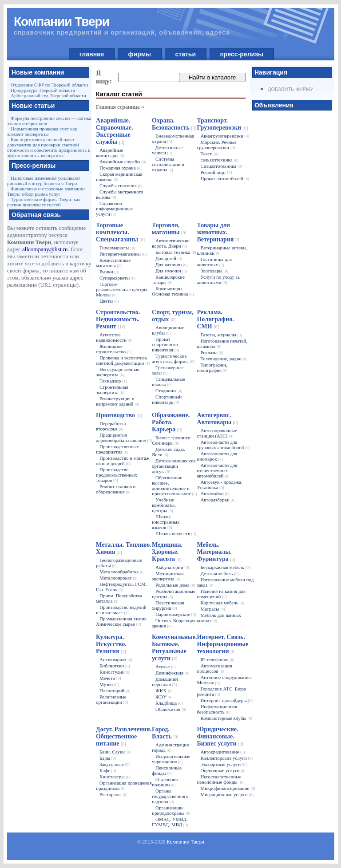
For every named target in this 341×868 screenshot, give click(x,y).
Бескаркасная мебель (225, 567)
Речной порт (216, 172)
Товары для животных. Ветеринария (218, 232)
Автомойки (215, 493)
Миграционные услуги (227, 794)
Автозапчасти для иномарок (217, 456)
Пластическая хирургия (168, 605)
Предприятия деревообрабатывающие (124, 438)
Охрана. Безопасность (174, 124)
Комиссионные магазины (113, 263)
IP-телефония (217, 659)
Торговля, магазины (169, 229)
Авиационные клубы (168, 330)
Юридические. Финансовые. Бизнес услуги (220, 736)
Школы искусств (176, 533)
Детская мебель (219, 573)
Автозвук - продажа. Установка (219, 485)
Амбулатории (172, 567)
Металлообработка (122, 572)
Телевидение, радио (224, 359)
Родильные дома (175, 585)
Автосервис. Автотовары (217, 419)
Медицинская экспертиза (168, 576)
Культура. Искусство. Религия (111, 644)
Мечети (110, 678)
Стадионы (169, 391)
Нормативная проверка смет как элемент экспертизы (42, 131)
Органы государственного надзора (170, 796)
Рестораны (113, 794)
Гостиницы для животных (214, 262)
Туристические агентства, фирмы (173, 359)
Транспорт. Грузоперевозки (222, 124)
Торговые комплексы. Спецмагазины (120, 232)
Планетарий (115, 690)
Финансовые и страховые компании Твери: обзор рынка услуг (46, 191)
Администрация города (170, 747)
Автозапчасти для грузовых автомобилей (223, 445)
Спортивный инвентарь (167, 399)
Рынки (109, 272)
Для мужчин (171, 271)
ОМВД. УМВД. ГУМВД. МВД (170, 822)
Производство (119, 415)
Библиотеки (115, 666)
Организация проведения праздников (124, 785)
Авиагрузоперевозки (225, 136)
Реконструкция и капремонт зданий (118, 401)
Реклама (212, 352)
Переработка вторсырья (111, 426)
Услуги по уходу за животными (218, 280)
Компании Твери (186, 842)
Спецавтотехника (221, 166)
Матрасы (212, 609)
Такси (209, 154)
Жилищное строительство (114, 349)
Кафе (108, 770)
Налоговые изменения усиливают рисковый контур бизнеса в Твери (44, 181)
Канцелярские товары (168, 280)
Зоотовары (214, 271)
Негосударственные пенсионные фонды (220, 779)
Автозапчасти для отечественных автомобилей (217, 470)
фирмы (140, 54)
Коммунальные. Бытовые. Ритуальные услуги (174, 648)
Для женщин (172, 264)
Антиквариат (116, 659)
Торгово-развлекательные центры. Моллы (122, 289)
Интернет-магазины (123, 254)
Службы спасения (121, 185)
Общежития (171, 709)
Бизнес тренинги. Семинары (172, 440)
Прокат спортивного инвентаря (165, 344)
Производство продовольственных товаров (117, 475)
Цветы (109, 301)
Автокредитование (222, 752)
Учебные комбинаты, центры (164, 505)
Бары (108, 758)
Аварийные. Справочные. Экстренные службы (115, 131)
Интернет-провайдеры (226, 700)
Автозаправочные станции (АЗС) (217, 433)
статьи (186, 54)
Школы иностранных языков (166, 522)
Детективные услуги (167, 150)
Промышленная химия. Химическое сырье (122, 621)
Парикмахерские (176, 614)
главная (92, 54)
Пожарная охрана (121, 168)
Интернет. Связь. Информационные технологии (222, 644)
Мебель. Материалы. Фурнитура (216, 552)
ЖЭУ (164, 697)
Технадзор (113, 381)
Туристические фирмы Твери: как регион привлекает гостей (44, 202)
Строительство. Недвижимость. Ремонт (118, 319)
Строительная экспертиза (112, 390)
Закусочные (115, 764)
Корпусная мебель (222, 603)
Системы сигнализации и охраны (168, 164)
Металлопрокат (119, 578)
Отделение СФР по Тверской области (49, 85)
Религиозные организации (112, 699)
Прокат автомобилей (224, 178)
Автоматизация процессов (214, 668)
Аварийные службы (123, 162)
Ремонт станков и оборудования (116, 489)
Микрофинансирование (228, 788)
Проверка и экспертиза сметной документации (123, 360)
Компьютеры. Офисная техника (173, 291)
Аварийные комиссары (110, 153)
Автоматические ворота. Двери (171, 243)
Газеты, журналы (221, 335)
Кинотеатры (115, 777)
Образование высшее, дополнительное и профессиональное (174, 485)
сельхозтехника (219, 160)
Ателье (166, 667)
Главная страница (118, 107)
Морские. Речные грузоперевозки (216, 145)
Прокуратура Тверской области (43, 90)
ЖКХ (164, 690)
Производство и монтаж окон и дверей (123, 461)
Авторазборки (218, 500)
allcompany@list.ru (45, 249)
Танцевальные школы (169, 382)
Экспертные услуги (223, 764)
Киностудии (115, 672)
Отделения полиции (165, 782)
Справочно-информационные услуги (114, 209)
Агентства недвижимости (114, 337)
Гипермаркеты (117, 248)
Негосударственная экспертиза (118, 372)
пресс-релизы (242, 54)
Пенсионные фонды (167, 770)
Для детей (169, 258)
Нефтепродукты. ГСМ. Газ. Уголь (121, 587)
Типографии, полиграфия (212, 367)
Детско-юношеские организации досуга (174, 466)
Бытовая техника (176, 252)
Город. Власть (165, 733)
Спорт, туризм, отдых (173, 316)
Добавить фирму (290, 89)
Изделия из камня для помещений (221, 594)
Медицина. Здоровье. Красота (167, 552)
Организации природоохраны (171, 810)
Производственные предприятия (117, 449)
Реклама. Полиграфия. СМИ (215, 319)
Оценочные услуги (223, 770)
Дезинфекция (172, 673)
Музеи (109, 684)
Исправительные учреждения (171, 759)
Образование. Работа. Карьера (171, 422)
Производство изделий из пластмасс (121, 610)
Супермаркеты (117, 278)
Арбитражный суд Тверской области (48, 95)
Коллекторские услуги (226, 758)
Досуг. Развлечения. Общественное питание (124, 736)
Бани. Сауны (115, 752)
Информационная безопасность (217, 709)
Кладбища (169, 703)
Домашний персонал (165, 682)
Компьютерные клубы (226, 718)
